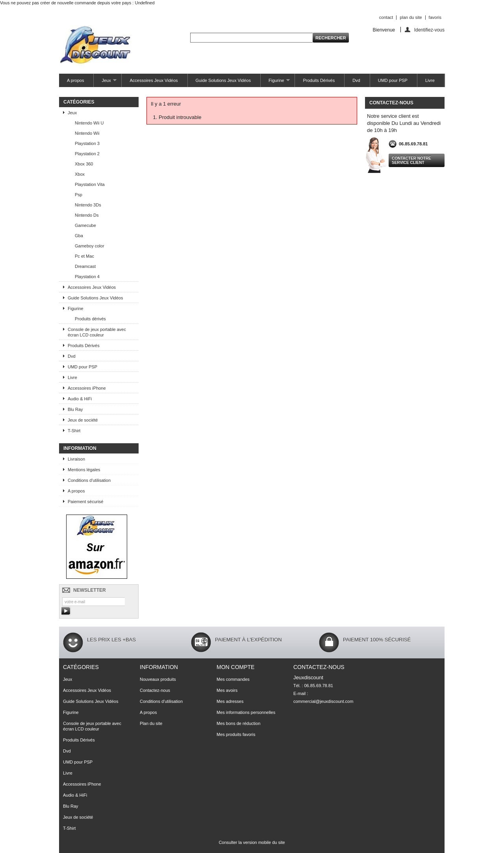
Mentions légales (84, 470)
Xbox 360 (84, 164)
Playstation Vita (90, 184)
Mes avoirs (227, 690)
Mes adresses (230, 701)
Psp (79, 195)
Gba (79, 236)
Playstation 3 (87, 143)
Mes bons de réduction (238, 723)
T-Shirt (74, 431)
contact (386, 17)
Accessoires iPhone (87, 388)
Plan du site (151, 723)
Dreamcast (85, 266)
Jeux (105, 83)
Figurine (275, 83)
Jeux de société (83, 420)
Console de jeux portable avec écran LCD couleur (97, 332)
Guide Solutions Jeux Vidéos (223, 80)
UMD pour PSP (393, 80)
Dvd (356, 80)
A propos (75, 80)
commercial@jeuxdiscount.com (323, 701)
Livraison (76, 459)
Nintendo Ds (87, 215)
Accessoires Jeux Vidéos (154, 80)
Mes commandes (233, 679)
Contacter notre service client (411, 160)
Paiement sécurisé (86, 502)
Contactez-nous (155, 690)
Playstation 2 (87, 154)
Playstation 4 (87, 277)
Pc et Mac (84, 256)
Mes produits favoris (236, 734)
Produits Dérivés (319, 80)
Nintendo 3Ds (88, 205)
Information (80, 448)
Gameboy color (90, 246)
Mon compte (235, 667)
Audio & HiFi (80, 399)
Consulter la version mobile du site (252, 842)
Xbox (80, 174)
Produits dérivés (90, 319)
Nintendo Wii (87, 133)
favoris (435, 17)
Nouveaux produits (158, 679)
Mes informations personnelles (246, 712)
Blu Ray (75, 409)
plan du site (411, 17)
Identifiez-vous (429, 30)
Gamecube (85, 225)
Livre (430, 80)
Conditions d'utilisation (89, 480)
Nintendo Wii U (89, 123)
